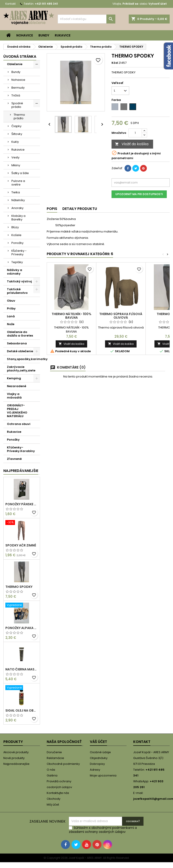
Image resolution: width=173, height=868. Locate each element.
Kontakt (11, 4)
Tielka (16, 192)
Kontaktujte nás (58, 793)
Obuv (11, 301)
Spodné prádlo (17, 105)
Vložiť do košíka (132, 144)
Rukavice (63, 35)
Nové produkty (14, 758)
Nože (11, 324)
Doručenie (54, 752)
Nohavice (25, 35)
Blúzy (15, 227)
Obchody (54, 799)
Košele (16, 235)
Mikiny (16, 165)
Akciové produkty (16, 752)
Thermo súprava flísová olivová (121, 316)
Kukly (15, 142)
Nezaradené (17, 386)
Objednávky (99, 758)
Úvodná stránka (20, 57)
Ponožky (17, 243)
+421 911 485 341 (46, 4)
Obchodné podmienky (63, 764)
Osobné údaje (100, 752)
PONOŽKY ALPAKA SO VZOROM (22, 628)
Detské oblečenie (20, 351)
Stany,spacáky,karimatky (23, 359)
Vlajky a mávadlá (14, 396)
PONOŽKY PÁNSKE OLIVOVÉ (22, 504)
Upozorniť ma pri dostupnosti (139, 194)
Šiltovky (17, 134)
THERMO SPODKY (19, 587)
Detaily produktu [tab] (80, 209)
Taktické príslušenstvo (17, 291)
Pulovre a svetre (18, 183)
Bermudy (18, 88)
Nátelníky (18, 200)
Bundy (44, 35)
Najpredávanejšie (21, 471)
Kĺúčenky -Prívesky (19, 253)
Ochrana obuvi (19, 424)
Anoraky (17, 208)
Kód (115, 63)
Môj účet (53, 805)
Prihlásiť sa (130, 4)
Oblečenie (15, 64)
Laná (11, 316)
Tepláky (17, 262)
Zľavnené (14, 459)
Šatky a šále (20, 173)
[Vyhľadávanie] (86, 19)
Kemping (14, 378)
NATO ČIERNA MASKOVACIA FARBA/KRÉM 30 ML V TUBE (22, 669)
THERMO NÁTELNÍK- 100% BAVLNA (72, 316)
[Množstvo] (135, 133)
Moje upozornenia (103, 775)
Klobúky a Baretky (18, 218)
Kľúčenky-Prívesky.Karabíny (21, 449)
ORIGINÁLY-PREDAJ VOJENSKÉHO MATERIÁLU (17, 411)
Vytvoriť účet (158, 4)
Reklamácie (55, 758)
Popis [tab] (52, 209)
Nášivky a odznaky (15, 272)
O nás (51, 770)
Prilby (11, 308)
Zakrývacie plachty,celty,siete (21, 369)
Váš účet (98, 742)
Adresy (95, 770)
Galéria (52, 775)
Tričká (16, 95)
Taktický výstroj (19, 281)
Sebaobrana (17, 343)
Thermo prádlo (19, 116)
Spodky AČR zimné (21, 545)
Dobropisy (97, 764)
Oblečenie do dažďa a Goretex (20, 334)
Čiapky (16, 126)
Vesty (15, 157)
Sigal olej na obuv (22, 710)
